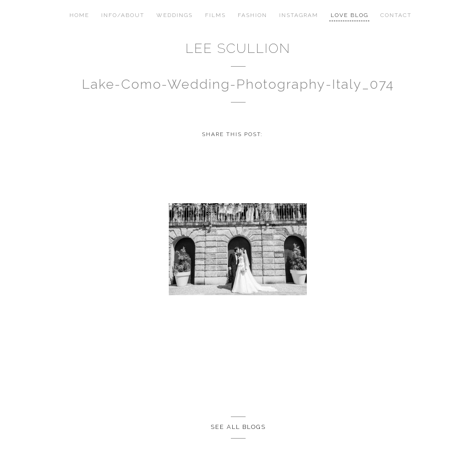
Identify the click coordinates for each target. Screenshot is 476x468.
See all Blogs (238, 427)
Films (215, 15)
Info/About (123, 15)
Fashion (252, 15)
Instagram (299, 15)
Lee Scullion (238, 48)
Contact (396, 15)
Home (79, 15)
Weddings (175, 15)
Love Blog (350, 15)
